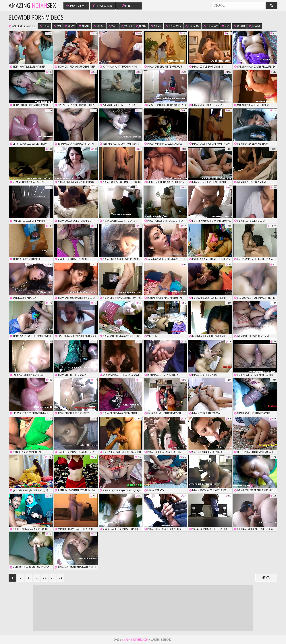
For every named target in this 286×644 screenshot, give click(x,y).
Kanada (255, 26)
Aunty (70, 26)
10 (45, 578)
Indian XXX (211, 26)
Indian (44, 26)
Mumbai (99, 26)
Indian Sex (192, 26)
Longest (129, 6)
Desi (57, 26)
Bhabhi (84, 26)
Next (266, 578)
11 (53, 578)
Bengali (239, 26)
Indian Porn (173, 26)
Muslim (141, 26)
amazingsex (32, 5)
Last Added (103, 6)
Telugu (127, 26)
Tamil (113, 26)
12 (61, 578)
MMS (226, 26)
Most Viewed (76, 6)
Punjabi (156, 26)
